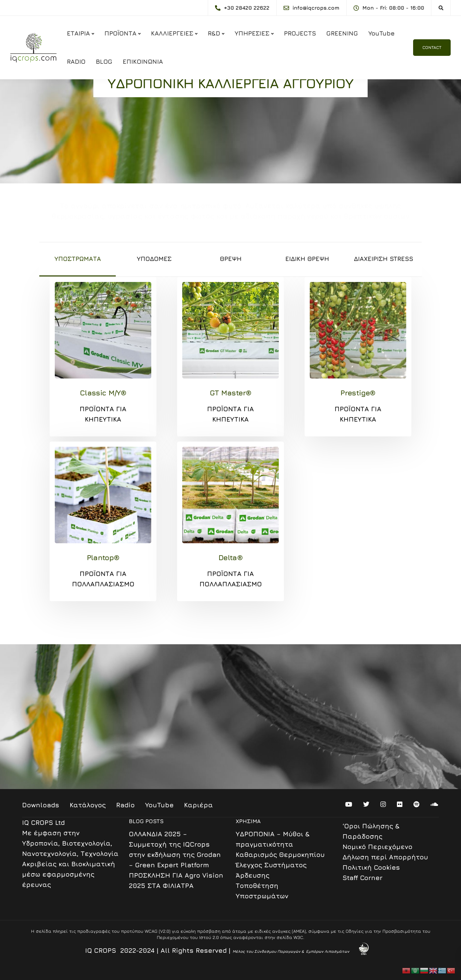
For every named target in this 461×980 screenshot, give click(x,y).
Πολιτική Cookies (371, 867)
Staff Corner (362, 878)
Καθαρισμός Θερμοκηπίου (280, 855)
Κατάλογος (88, 805)
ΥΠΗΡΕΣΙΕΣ (252, 33)
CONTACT (432, 47)
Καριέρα (198, 805)
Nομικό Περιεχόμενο (377, 847)
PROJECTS (300, 33)
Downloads (41, 805)
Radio (125, 805)
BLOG (104, 62)
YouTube (381, 33)
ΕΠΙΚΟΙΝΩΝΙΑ (143, 62)
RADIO (76, 62)
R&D (214, 33)
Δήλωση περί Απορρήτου (385, 857)
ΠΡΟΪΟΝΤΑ (120, 33)
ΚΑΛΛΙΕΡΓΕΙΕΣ (172, 33)
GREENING (342, 33)
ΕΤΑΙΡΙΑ (78, 33)
